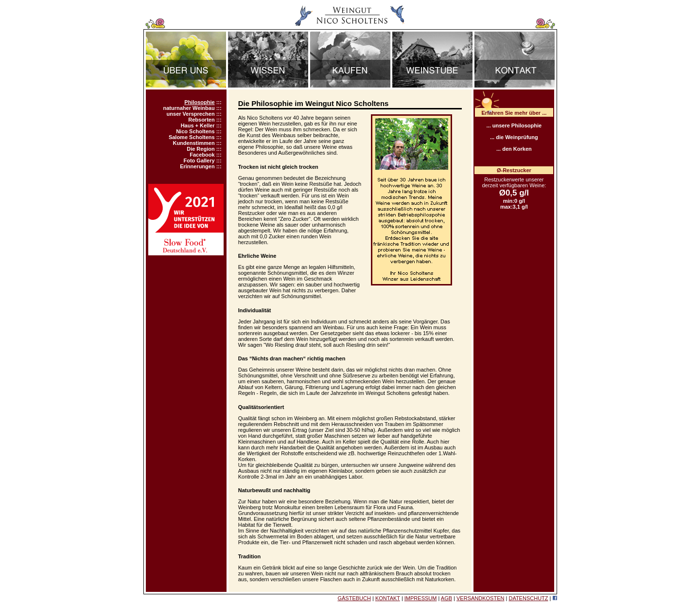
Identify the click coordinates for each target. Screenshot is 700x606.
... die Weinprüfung (514, 137)
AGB (446, 598)
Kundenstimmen (193, 143)
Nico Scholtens (195, 131)
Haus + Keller (198, 125)
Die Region (201, 149)
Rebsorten (201, 120)
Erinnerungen (197, 166)
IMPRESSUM (421, 598)
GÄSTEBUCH (354, 598)
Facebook (202, 155)
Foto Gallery (199, 160)
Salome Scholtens (192, 137)
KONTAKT (388, 598)
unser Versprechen (191, 114)
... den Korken (514, 149)
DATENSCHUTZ (528, 598)
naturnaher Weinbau (189, 108)
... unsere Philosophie (514, 125)
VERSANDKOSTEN (480, 598)
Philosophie (199, 102)
